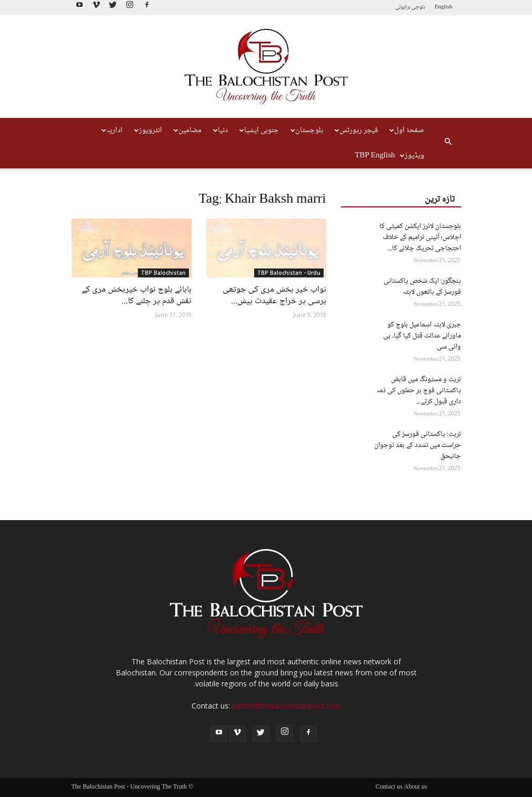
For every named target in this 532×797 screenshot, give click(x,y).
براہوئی (403, 7)
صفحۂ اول (407, 131)
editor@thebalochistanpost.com (287, 706)
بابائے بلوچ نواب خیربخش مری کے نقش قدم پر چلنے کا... (137, 296)
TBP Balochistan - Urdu (289, 273)
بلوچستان (307, 131)
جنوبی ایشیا (259, 131)
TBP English (375, 156)
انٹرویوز (148, 131)
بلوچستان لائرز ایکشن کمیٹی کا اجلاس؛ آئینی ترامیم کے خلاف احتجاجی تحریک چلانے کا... (420, 237)
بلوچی (418, 7)
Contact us (389, 788)
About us (416, 788)
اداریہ (112, 131)
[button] (448, 143)
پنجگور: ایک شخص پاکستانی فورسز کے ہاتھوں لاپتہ (422, 287)
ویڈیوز (412, 156)
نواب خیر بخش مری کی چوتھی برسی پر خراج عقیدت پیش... (274, 296)
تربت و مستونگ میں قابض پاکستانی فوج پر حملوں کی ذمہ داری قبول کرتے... (419, 391)
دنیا (220, 131)
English (444, 7)
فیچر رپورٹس (356, 131)
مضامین (188, 131)
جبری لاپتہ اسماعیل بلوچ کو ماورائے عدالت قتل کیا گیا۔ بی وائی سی (422, 336)
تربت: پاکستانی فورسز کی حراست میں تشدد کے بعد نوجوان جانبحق (418, 445)
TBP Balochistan (163, 273)
